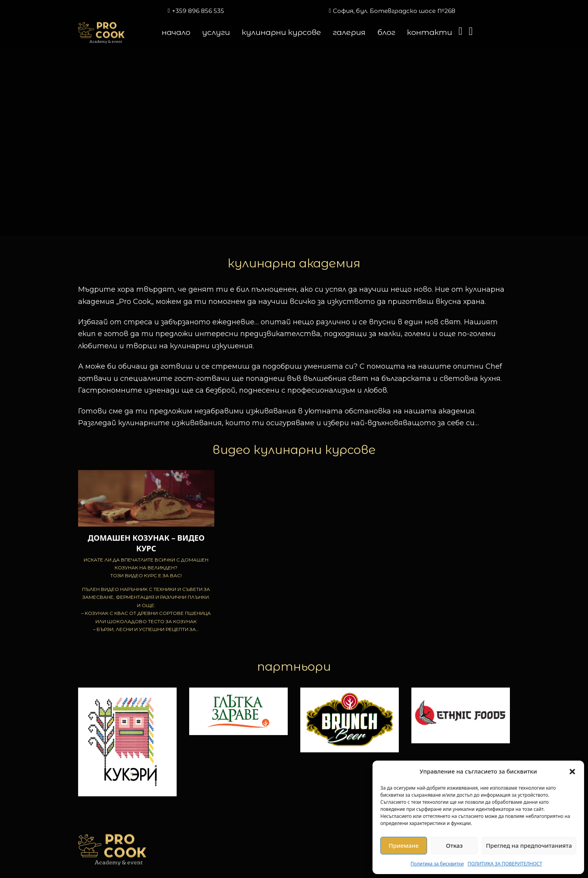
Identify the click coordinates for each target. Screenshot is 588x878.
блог (386, 32)
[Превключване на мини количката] (460, 31)
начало (176, 32)
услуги (216, 32)
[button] (572, 772)
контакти (430, 32)
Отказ (454, 845)
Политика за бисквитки (437, 864)
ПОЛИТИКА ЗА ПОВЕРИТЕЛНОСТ (505, 864)
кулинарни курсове (281, 32)
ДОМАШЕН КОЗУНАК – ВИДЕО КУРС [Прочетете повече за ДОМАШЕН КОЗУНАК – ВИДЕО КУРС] (146, 543)
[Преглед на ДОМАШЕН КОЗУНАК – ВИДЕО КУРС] (146, 498)
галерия (349, 32)
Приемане (404, 845)
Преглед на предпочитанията (529, 845)
